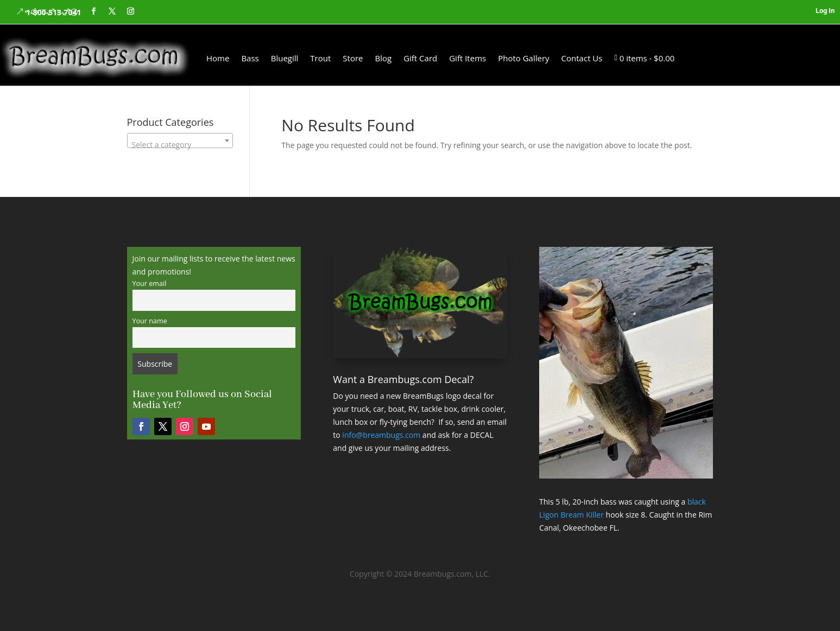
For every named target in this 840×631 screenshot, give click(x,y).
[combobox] (180, 141)
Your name (150, 321)
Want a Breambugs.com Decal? (403, 379)
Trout (320, 58)
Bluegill (285, 58)
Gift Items (468, 58)
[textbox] (180, 145)
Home (218, 58)
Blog (383, 58)
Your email (150, 283)
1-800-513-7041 (54, 12)
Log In (825, 11)
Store (353, 58)
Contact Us (582, 58)
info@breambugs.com (381, 435)
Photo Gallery (523, 58)
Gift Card (420, 58)
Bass (250, 58)
